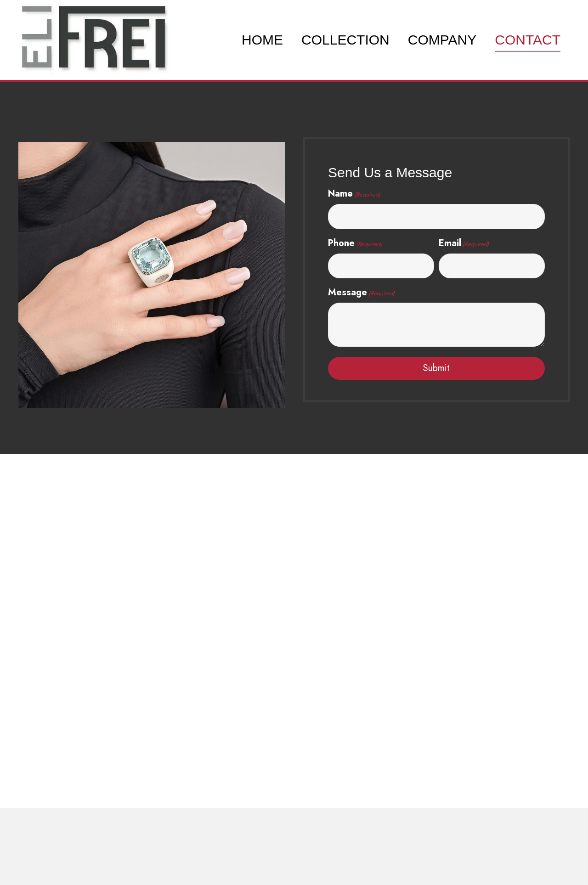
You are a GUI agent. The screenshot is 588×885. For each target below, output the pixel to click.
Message (361, 292)
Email (464, 243)
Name (354, 194)
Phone (355, 243)
